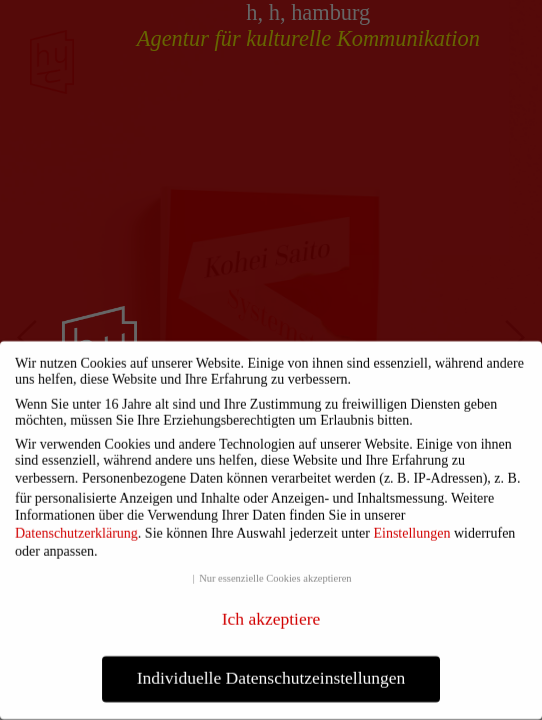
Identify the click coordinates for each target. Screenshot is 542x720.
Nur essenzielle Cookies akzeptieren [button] (275, 573)
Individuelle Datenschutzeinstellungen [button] (271, 673)
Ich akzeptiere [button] (271, 614)
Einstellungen (411, 528)
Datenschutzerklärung (76, 528)
